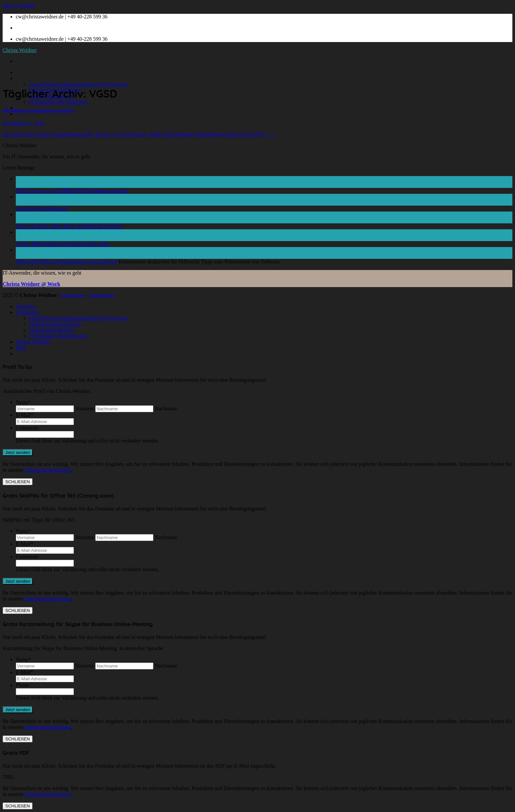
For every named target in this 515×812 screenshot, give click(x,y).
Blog (21, 114)
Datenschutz (102, 295)
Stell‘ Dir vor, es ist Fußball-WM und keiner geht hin (72, 191)
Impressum (72, 295)
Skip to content (19, 5)
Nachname (166, 408)
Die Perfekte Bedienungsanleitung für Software (79, 84)
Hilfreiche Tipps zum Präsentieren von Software (67, 262)
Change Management (51, 330)
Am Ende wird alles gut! (42, 208)
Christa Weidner (20, 50)
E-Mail (24, 415)
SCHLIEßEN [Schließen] (18, 482)
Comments (27, 428)
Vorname (85, 408)
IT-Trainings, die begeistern (58, 102)
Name (23, 402)
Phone (22, 685)
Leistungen (27, 78)
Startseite (26, 72)
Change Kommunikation (55, 324)
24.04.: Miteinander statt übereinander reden (62, 244)
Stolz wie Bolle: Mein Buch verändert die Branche (69, 226)
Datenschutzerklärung (48, 470)
